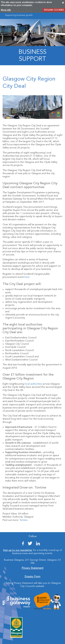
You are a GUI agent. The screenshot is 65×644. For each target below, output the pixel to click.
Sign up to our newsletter (18, 550)
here (27, 277)
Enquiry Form (32, 577)
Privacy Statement (33, 568)
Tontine (23, 520)
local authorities (33, 384)
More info (6, 10)
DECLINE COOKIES (54, 10)
